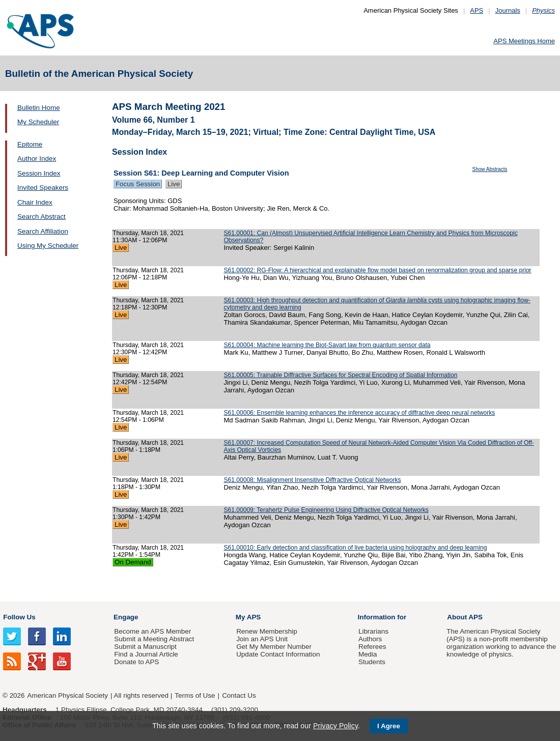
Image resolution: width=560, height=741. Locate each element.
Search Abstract (41, 217)
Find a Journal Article (146, 654)
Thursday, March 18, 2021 (148, 233)
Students (372, 662)
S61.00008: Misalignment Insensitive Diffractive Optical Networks (312, 480)
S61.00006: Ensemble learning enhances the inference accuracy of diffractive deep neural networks (359, 413)
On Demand (133, 562)
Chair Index (35, 202)
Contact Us (239, 695)
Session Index (39, 173)
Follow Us (19, 617)
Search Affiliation (43, 231)
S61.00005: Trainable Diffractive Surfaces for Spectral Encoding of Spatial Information (340, 375)
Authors (370, 639)
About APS (465, 617)
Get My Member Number (274, 647)
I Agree (389, 726)
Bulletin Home (39, 108)
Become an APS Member (152, 631)
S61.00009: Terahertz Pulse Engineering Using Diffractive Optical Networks (326, 510)
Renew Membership (267, 631)
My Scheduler (38, 122)
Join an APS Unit (262, 639)
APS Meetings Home (524, 41)
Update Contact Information (278, 654)
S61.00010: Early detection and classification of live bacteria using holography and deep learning (355, 548)
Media (368, 654)
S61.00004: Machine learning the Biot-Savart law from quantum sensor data (327, 345)
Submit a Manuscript (145, 647)
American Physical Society (68, 695)
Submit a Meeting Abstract (154, 639)
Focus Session (138, 184)
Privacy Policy (335, 726)
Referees (372, 647)
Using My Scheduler (48, 246)
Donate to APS (136, 662)
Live (174, 184)
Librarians (373, 631)
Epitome (30, 144)
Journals (508, 10)
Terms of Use (195, 695)
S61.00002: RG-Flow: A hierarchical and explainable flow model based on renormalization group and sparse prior (377, 270)
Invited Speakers (43, 188)
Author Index (37, 159)
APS (477, 10)
